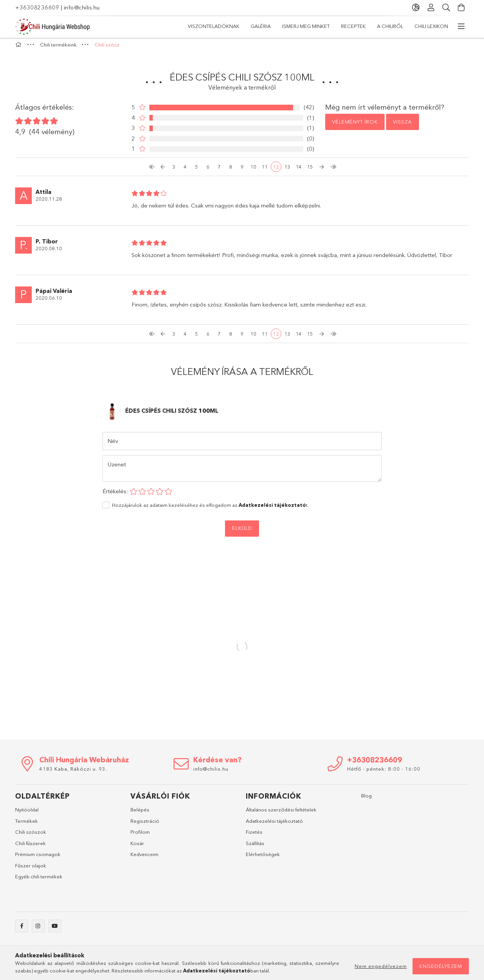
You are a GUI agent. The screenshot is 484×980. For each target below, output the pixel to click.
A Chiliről (261, 26)
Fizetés (254, 836)
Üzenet (117, 468)
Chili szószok (31, 836)
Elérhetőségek (263, 858)
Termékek (26, 825)
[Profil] (431, 8)
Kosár (137, 847)
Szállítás (255, 847)
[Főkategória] (19, 48)
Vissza (402, 125)
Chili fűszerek (30, 847)
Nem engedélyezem (381, 966)
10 (253, 170)
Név (113, 445)
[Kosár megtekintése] (461, 8)
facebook (22, 930)
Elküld (242, 532)
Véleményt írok (355, 125)
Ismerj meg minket (345, 26)
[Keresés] (446, 8)
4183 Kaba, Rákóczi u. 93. (73, 773)
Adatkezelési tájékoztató (274, 825)
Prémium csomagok (38, 858)
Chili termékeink (170, 26)
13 (287, 170)
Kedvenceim (144, 858)
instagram (38, 930)
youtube (55, 930)
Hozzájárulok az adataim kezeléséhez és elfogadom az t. (210, 509)
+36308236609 (37, 7)
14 (299, 170)
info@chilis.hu (82, 7)
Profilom (140, 836)
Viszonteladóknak (437, 26)
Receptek (298, 26)
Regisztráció (145, 825)
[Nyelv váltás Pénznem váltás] (416, 8)
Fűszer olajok (31, 869)
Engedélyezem (441, 966)
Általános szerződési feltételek (281, 813)
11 (265, 170)
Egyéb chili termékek (39, 880)
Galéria (390, 26)
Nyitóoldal (27, 813)
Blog (366, 799)
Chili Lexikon (220, 26)
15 (310, 170)
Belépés (140, 813)
